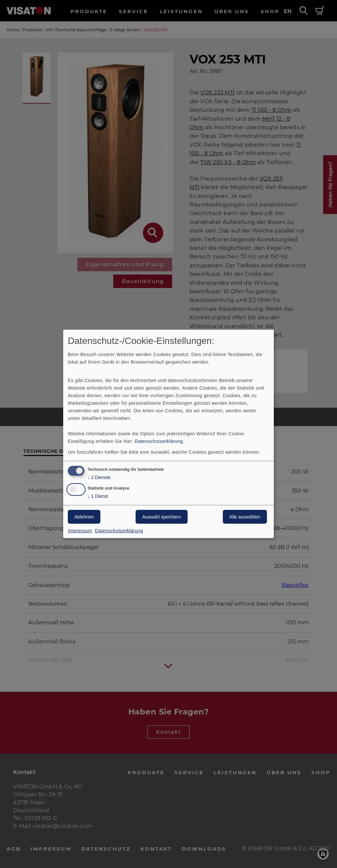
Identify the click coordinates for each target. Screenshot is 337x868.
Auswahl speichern (162, 517)
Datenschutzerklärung (159, 441)
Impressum (80, 531)
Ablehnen (84, 517)
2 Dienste (99, 477)
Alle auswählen (245, 517)
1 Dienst (98, 496)
